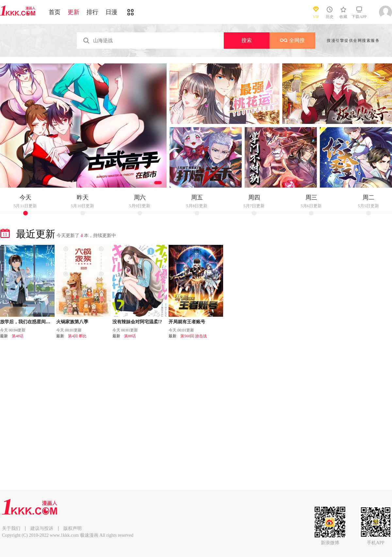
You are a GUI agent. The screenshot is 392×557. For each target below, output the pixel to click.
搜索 (247, 40)
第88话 (130, 336)
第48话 (18, 336)
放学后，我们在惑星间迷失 (27, 322)
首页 (55, 12)
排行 (92, 12)
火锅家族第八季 (72, 322)
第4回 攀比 (77, 336)
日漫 (111, 12)
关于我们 (11, 528)
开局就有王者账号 (187, 322)
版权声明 (73, 528)
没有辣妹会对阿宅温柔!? (137, 322)
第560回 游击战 (194, 336)
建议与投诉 (42, 528)
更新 (73, 12)
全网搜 (292, 40)
